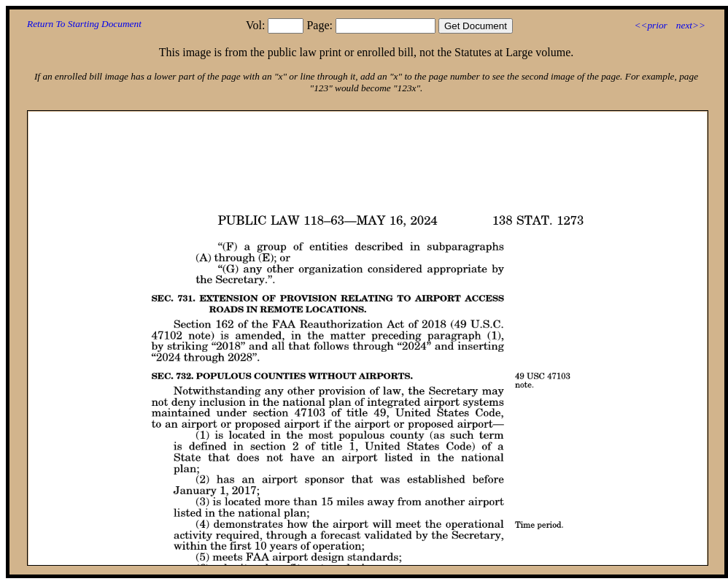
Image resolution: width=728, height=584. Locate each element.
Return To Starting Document (84, 24)
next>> (691, 25)
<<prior (650, 25)
